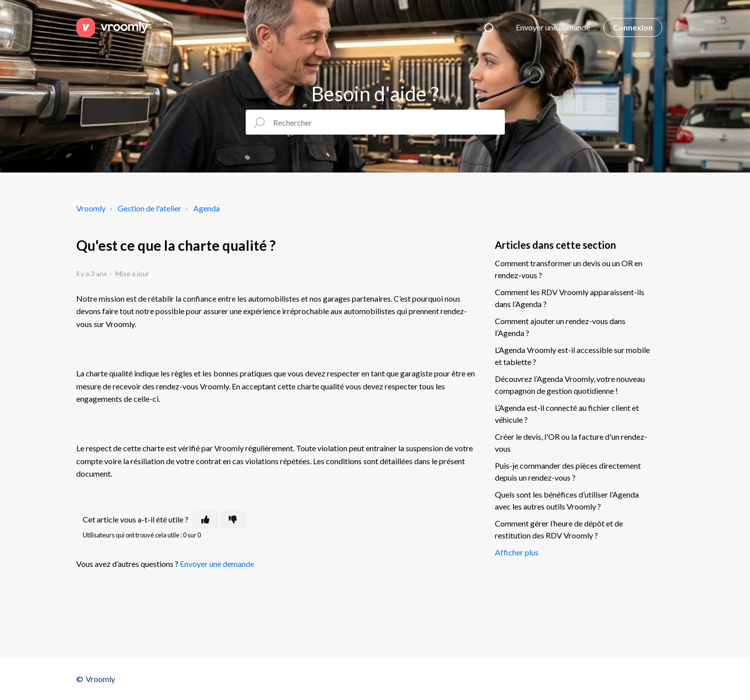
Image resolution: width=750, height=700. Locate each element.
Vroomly (91, 208)
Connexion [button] (633, 27)
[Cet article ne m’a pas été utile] (233, 520)
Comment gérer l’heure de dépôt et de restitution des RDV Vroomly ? (559, 529)
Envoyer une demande (553, 27)
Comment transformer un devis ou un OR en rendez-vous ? (569, 269)
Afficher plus (517, 552)
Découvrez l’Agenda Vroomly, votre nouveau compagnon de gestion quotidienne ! (570, 385)
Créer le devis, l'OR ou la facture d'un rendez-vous (571, 442)
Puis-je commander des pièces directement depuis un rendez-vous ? (568, 471)
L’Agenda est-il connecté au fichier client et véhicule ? (567, 414)
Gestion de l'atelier (150, 208)
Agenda (207, 208)
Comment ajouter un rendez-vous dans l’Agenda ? (560, 327)
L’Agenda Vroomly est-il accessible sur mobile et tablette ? (572, 356)
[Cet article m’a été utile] (205, 520)
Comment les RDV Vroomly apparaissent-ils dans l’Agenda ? (570, 298)
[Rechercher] (375, 122)
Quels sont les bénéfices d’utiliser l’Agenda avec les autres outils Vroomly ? (567, 500)
